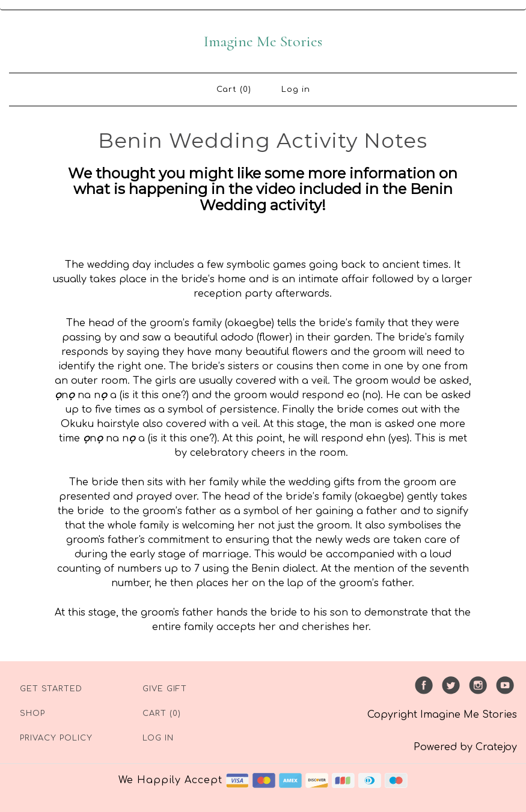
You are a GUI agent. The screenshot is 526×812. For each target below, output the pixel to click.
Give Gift (165, 689)
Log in (296, 89)
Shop (32, 714)
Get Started (51, 689)
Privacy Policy (56, 738)
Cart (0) (234, 89)
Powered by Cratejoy (465, 747)
